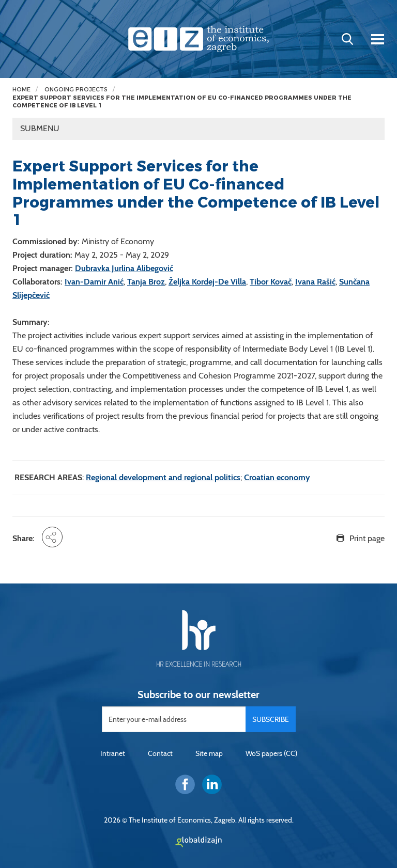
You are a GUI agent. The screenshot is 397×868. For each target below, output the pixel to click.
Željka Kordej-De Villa (207, 282)
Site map (209, 753)
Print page (367, 538)
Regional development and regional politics (163, 477)
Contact (160, 753)
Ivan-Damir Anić (94, 282)
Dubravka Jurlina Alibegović (124, 268)
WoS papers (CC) (271, 753)
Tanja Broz (146, 282)
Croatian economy (277, 477)
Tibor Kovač (271, 282)
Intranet (113, 753)
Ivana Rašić (315, 282)
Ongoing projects (76, 90)
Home (21, 90)
